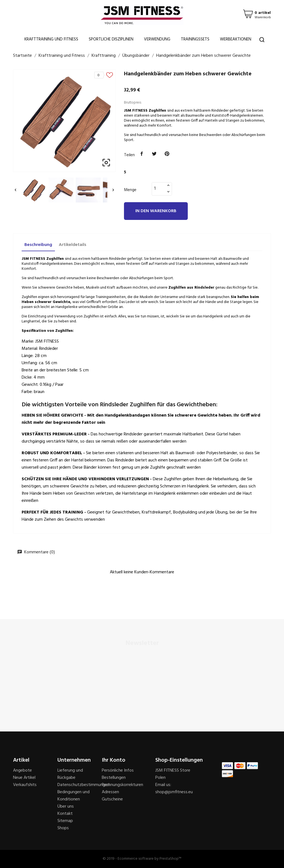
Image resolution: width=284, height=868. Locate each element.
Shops (63, 828)
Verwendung (157, 39)
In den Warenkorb (156, 211)
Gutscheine (112, 799)
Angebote (22, 771)
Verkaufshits (25, 785)
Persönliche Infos (118, 771)
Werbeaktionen (236, 39)
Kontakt (65, 814)
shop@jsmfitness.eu (174, 792)
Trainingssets (195, 39)
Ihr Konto (114, 760)
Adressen (110, 792)
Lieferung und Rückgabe (70, 774)
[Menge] (159, 189)
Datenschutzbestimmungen (83, 785)
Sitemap (65, 821)
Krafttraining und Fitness (51, 39)
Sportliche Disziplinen (111, 39)
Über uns (66, 807)
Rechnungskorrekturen (122, 785)
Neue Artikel (24, 778)
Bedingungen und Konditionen (73, 796)
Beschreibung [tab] (38, 245)
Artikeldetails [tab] (73, 245)
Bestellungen (114, 778)
